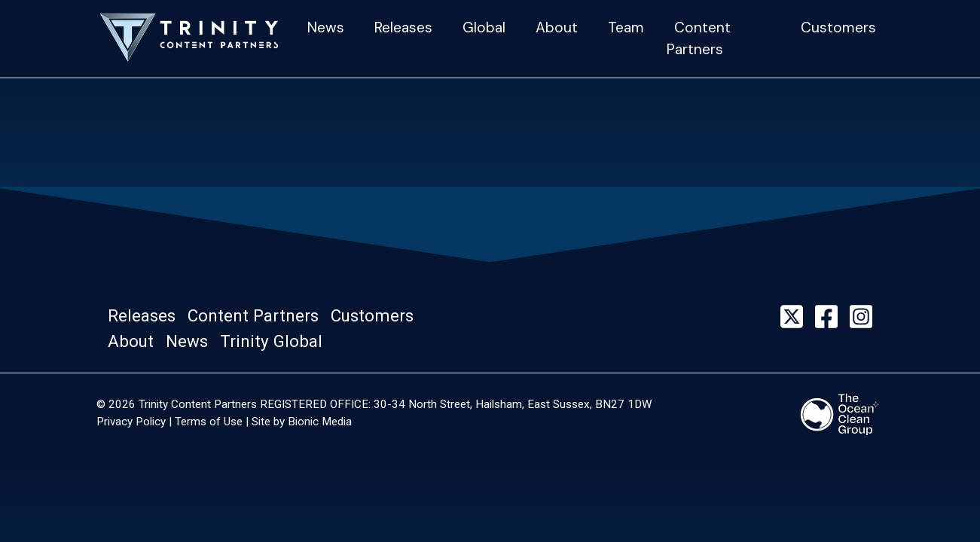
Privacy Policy (131, 422)
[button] (146, 316)
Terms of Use (209, 422)
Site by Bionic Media (302, 422)
